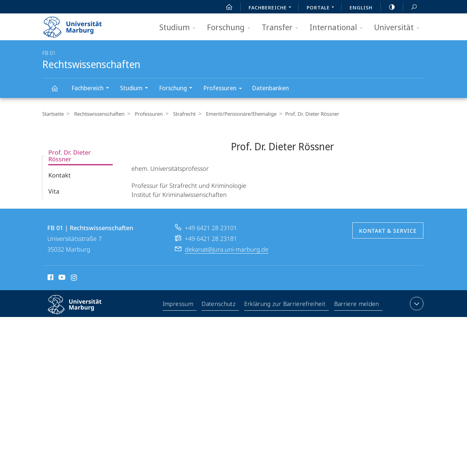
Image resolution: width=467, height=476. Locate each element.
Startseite (53, 114)
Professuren (225, 89)
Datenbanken (270, 88)
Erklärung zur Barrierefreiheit (286, 305)
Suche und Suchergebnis (410, 7)
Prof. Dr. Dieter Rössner (70, 156)
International (338, 28)
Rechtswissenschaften (58, 91)
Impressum (179, 305)
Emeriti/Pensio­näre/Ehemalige (235, 114)
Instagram (74, 278)
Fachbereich (92, 89)
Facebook (50, 278)
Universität (399, 28)
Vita (54, 191)
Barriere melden (356, 305)
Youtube (61, 278)
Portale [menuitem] (322, 8)
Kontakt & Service (388, 231)
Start (225, 7)
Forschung (231, 28)
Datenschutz (220, 305)
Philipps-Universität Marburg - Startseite (78, 25)
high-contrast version (388, 7)
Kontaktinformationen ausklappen (416, 304)
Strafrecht (179, 114)
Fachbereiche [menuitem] (272, 8)
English (361, 7)
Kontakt (60, 175)
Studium (180, 28)
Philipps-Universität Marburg (81, 310)
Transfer (282, 28)
